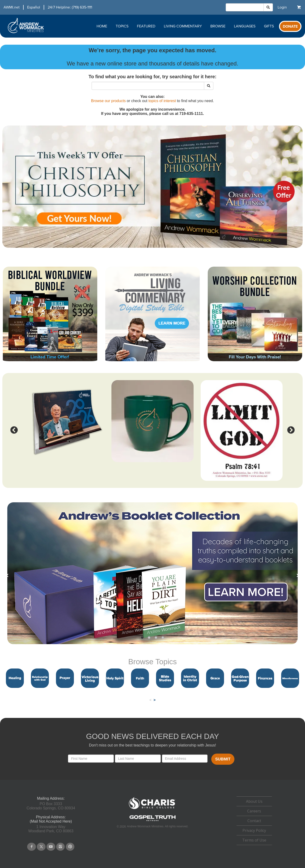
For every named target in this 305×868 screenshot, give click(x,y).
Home (102, 26)
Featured (146, 26)
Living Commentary (183, 26)
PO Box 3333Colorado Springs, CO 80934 (51, 806)
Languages (245, 26)
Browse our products (108, 101)
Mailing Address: (51, 798)
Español (34, 7)
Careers (254, 811)
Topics (122, 26)
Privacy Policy (254, 830)
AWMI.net (12, 7)
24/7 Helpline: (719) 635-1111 (70, 7)
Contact (254, 821)
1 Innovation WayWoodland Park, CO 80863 (51, 829)
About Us (254, 801)
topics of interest (162, 101)
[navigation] (46, 7)
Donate (290, 26)
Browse (218, 26)
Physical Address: (51, 817)
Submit (223, 759)
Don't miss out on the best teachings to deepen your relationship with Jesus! (152, 745)
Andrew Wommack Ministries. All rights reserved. (158, 826)
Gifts (269, 26)
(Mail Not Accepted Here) (51, 821)
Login (282, 7)
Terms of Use (254, 840)
